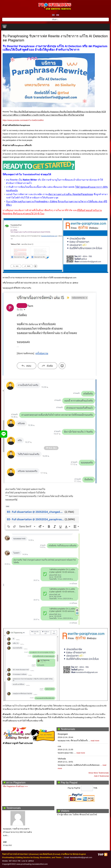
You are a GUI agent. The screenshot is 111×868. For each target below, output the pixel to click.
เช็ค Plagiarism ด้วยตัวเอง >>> (15, 786)
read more (95, 741)
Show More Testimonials (99, 773)
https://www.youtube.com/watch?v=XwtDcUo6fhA (23, 120)
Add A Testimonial (101, 776)
